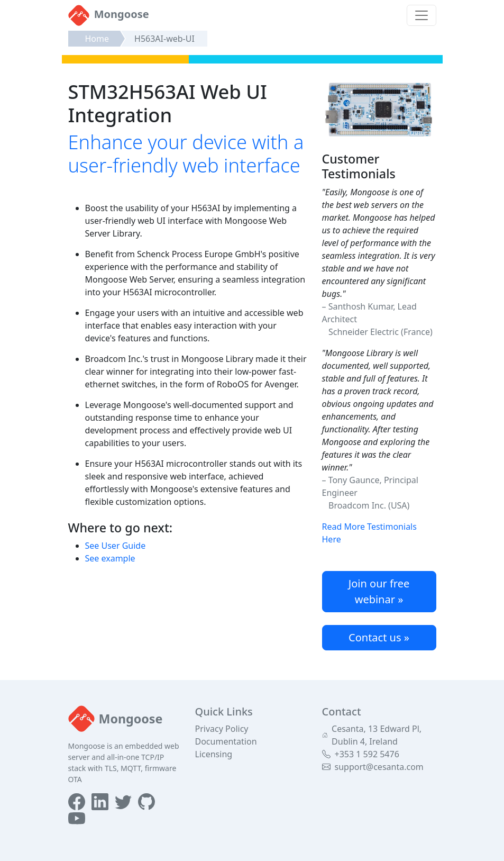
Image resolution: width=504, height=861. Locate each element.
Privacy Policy (222, 729)
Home (97, 39)
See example (110, 558)
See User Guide (116, 546)
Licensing (214, 754)
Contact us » (379, 637)
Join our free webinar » (379, 591)
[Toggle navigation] (421, 15)
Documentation (226, 741)
